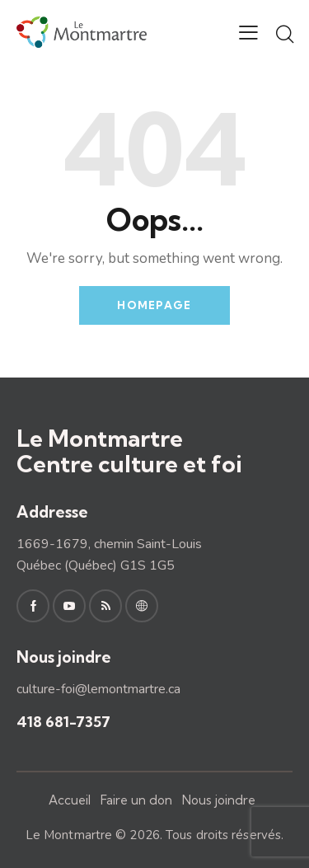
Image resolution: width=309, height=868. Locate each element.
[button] (248, 32)
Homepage (154, 305)
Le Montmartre (69, 835)
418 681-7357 (63, 722)
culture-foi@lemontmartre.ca (98, 689)
